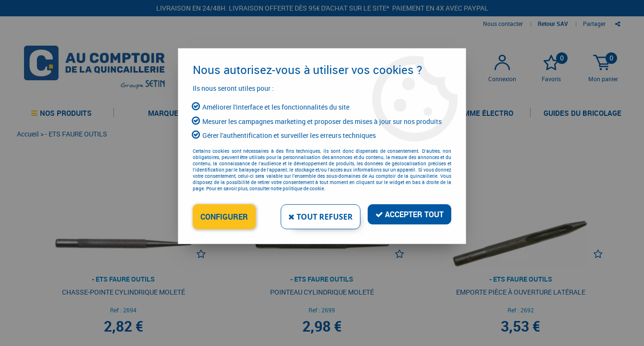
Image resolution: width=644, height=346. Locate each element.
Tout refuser (321, 217)
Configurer (224, 217)
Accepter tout (409, 214)
